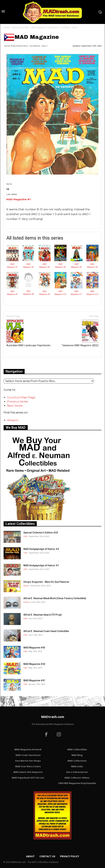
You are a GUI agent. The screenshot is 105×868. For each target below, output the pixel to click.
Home (7, 27)
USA (25, 536)
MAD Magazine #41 (34, 680)
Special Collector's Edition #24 (41, 533)
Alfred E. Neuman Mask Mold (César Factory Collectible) (55, 598)
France (27, 602)
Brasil (26, 586)
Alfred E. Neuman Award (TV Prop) (43, 615)
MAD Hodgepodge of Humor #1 (41, 565)
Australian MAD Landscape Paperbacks (28, 333)
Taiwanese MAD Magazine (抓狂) (80, 333)
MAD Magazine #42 (34, 664)
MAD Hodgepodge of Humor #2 (41, 549)
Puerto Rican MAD (20, 27)
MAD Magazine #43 (34, 648)
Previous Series (18, 402)
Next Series (15, 406)
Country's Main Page (21, 397)
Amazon (13, 420)
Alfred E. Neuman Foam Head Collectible (46, 631)
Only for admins (15, 363)
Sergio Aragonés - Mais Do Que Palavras (46, 582)
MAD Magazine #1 (18, 199)
